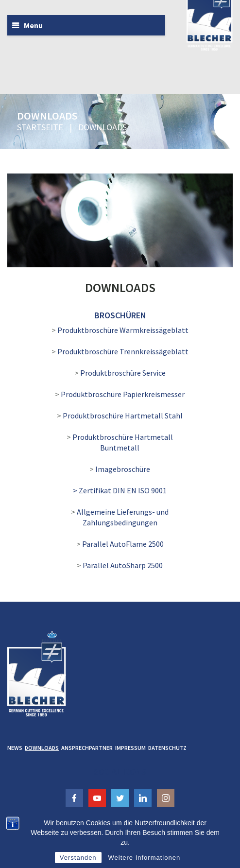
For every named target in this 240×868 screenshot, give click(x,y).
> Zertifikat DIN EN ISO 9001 (120, 490)
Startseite (40, 127)
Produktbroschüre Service (123, 373)
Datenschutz (167, 748)
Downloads (42, 748)
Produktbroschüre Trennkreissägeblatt (123, 351)
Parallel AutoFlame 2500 (123, 544)
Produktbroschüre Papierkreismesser (123, 394)
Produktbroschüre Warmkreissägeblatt (123, 330)
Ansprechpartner (87, 748)
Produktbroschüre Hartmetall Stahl (123, 416)
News (15, 748)
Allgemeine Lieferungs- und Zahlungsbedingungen (123, 517)
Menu (33, 25)
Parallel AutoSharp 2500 (123, 565)
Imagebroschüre (123, 469)
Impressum (130, 748)
